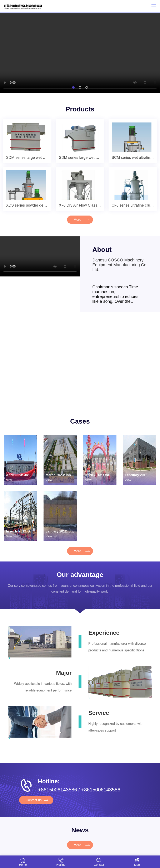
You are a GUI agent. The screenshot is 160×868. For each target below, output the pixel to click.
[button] (73, 87)
